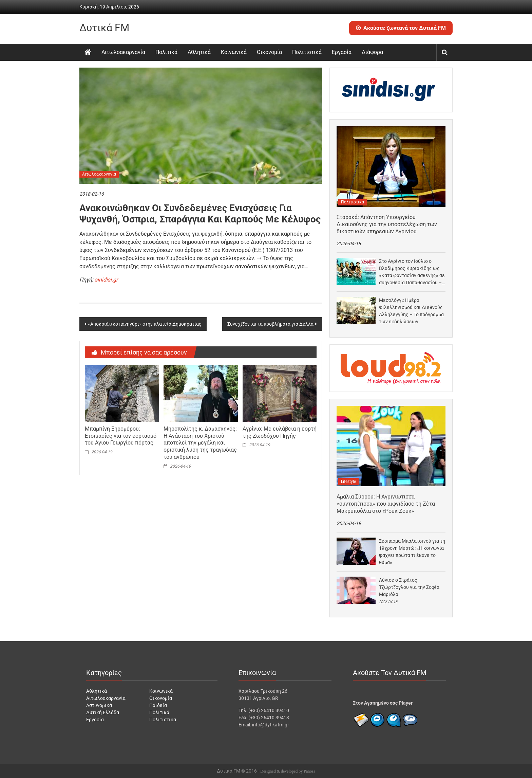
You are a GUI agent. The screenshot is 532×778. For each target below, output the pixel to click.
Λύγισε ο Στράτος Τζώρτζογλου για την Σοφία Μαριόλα (409, 587)
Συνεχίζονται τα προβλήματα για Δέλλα (270, 324)
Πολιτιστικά (307, 52)
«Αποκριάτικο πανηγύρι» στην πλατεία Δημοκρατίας (145, 324)
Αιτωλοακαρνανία (123, 52)
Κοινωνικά (234, 52)
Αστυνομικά (99, 705)
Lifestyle (348, 482)
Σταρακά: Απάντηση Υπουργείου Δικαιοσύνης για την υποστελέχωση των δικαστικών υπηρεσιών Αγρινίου (387, 224)
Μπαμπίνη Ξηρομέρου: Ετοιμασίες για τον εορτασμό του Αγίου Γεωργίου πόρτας (121, 436)
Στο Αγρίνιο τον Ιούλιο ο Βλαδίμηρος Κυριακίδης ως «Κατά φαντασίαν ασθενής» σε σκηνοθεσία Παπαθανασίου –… (412, 272)
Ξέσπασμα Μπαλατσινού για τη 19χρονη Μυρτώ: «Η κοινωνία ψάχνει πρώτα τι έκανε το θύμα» (412, 552)
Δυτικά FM (104, 28)
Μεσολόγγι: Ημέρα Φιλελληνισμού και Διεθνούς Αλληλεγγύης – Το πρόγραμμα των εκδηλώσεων (411, 311)
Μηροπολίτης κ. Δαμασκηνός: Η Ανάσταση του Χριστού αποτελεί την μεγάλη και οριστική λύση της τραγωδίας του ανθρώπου (200, 443)
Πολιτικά (166, 52)
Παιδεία (158, 705)
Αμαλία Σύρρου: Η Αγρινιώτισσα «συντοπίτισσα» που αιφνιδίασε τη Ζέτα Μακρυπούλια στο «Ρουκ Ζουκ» (386, 504)
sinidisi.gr (106, 280)
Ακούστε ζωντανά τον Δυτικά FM (401, 28)
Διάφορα (372, 52)
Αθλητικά (199, 52)
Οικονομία (269, 52)
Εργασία (342, 52)
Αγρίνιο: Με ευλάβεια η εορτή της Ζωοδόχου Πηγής (280, 432)
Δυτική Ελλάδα (103, 712)
